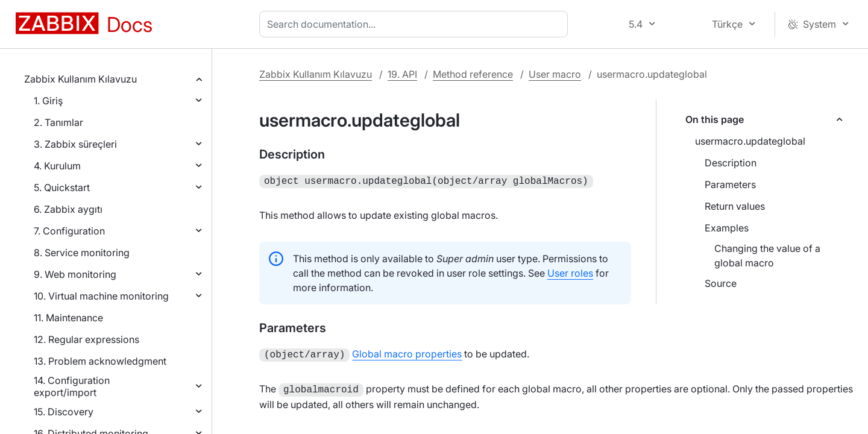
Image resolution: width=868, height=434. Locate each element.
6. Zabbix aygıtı (68, 209)
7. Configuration (69, 231)
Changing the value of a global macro (767, 256)
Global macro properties (407, 353)
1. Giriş (48, 101)
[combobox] (416, 24)
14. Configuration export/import (72, 386)
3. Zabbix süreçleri (75, 144)
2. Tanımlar (58, 122)
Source (721, 283)
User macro (555, 74)
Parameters (730, 184)
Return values (735, 206)
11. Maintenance (68, 318)
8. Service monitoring (82, 253)
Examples (727, 228)
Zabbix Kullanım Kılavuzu (80, 79)
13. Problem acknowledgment (100, 361)
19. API (402, 74)
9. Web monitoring (75, 274)
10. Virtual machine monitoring (101, 296)
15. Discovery (64, 412)
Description (731, 163)
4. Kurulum (57, 166)
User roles (570, 272)
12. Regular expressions (86, 339)
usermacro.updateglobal (750, 141)
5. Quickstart (62, 187)
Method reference (473, 74)
